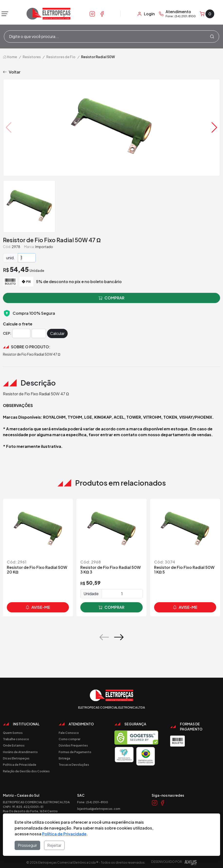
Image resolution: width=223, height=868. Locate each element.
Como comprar (70, 739)
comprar (111, 607)
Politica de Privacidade (20, 765)
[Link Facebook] (102, 14)
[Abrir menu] (4, 14)
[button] (214, 128)
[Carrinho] (207, 14)
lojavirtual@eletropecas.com (99, 809)
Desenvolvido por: (174, 863)
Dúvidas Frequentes (73, 745)
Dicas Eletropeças (16, 758)
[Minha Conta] (146, 14)
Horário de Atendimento (20, 752)
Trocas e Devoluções (74, 765)
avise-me (38, 607)
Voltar (12, 72)
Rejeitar (54, 845)
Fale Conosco (69, 733)
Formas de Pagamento (75, 752)
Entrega (64, 758)
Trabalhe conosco (16, 739)
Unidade (91, 594)
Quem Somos (13, 733)
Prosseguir (27, 845)
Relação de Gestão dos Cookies (26, 771)
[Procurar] (212, 37)
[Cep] (21, 333)
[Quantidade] (27, 258)
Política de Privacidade (64, 834)
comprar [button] (111, 298)
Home (10, 57)
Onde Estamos (14, 745)
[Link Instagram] (92, 14)
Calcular (57, 333)
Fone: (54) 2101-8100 (93, 802)
